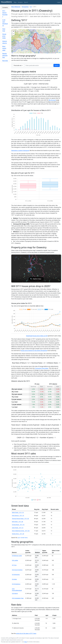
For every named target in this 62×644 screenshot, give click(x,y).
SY (31, 7)
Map (15, 2)
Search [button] (26, 2)
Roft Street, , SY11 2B (17, 522)
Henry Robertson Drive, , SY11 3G (21, 531)
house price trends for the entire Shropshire (34, 351)
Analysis (20, 2)
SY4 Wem (14, 579)
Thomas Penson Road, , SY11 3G (20, 519)
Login (59, 2)
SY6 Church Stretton (17, 570)
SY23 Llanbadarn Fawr (18, 598)
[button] (13, 31)
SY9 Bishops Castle (17, 556)
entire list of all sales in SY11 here (26, 633)
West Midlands (16, 7)
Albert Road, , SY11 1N (18, 512)
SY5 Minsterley (16, 575)
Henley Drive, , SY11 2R (18, 534)
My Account (52, 100)
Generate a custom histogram (20, 150)
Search (57, 65)
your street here (23, 538)
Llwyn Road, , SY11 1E (18, 528)
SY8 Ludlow (15, 560)
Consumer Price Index (42, 368)
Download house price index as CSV (37, 336)
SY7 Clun (14, 565)
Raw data (5, 61)
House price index (4, 36)
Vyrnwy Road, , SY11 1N (18, 525)
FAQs (26, 642)
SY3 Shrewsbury (16, 584)
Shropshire (25, 7)
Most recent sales (4, 48)
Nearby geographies (5, 55)
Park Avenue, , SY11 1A (18, 516)
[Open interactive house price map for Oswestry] (36, 269)
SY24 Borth (15, 593)
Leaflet (59, 53)
